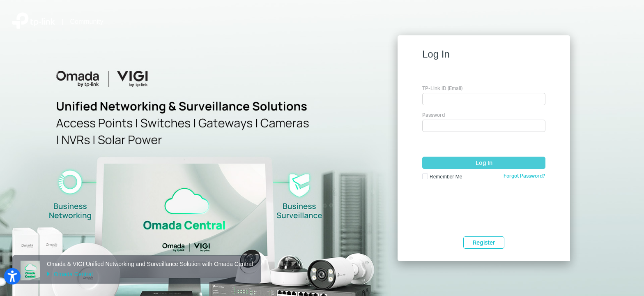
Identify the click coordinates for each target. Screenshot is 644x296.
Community (87, 22)
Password (434, 115)
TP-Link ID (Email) (442, 88)
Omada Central (70, 274)
